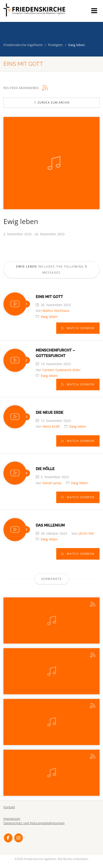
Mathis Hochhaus (56, 311)
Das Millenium (50, 525)
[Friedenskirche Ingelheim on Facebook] (8, 838)
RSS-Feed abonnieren (21, 88)
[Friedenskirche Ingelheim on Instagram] (19, 838)
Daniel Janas (52, 483)
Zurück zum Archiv (52, 103)
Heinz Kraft (51, 426)
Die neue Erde (50, 413)
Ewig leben (49, 317)
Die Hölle (45, 469)
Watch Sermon (80, 328)
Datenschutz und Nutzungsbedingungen (34, 823)
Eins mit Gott (49, 297)
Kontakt (9, 807)
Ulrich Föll (86, 533)
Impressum (12, 819)
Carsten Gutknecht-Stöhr (62, 370)
